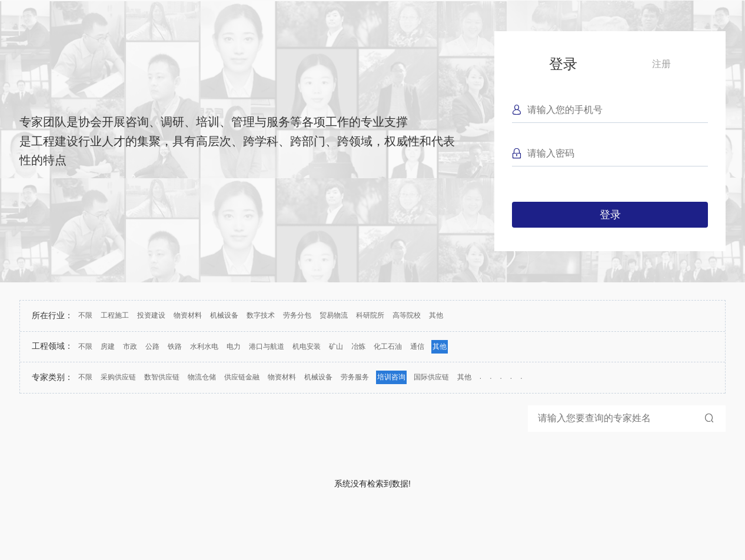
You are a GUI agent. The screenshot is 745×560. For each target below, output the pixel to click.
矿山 (336, 346)
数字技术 (261, 315)
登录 (563, 64)
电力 (234, 346)
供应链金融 (242, 377)
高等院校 (407, 315)
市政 (130, 346)
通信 (417, 346)
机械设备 (224, 315)
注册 (661, 64)
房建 (108, 346)
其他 (436, 315)
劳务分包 (297, 315)
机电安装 (307, 346)
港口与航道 (267, 346)
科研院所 (370, 315)
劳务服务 (355, 377)
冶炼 (358, 346)
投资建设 (151, 315)
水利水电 (204, 346)
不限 (85, 315)
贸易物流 (334, 315)
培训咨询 (391, 377)
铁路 (175, 346)
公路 (152, 346)
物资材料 (188, 315)
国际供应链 (431, 377)
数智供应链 (162, 377)
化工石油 (388, 346)
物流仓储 (202, 377)
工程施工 (115, 315)
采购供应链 (118, 377)
